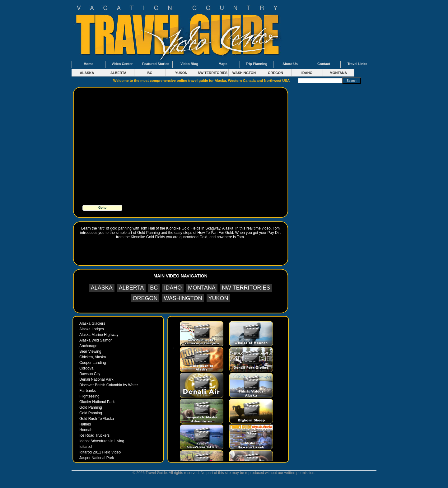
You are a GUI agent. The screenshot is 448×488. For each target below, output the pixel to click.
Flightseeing (89, 396)
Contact (324, 64)
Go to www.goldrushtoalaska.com (103, 208)
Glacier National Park (97, 402)
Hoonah (86, 430)
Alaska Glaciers (92, 323)
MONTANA (338, 73)
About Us (290, 64)
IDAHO (307, 73)
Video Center (122, 64)
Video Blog (189, 64)
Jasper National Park (97, 458)
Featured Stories (156, 64)
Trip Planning (257, 64)
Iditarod (86, 447)
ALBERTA (119, 73)
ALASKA (87, 73)
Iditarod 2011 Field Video (100, 452)
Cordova (86, 368)
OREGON (275, 73)
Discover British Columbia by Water (109, 385)
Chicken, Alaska (93, 357)
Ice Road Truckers (94, 435)
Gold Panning (91, 407)
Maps (223, 64)
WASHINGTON (244, 73)
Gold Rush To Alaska (97, 419)
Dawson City (90, 374)
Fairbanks (88, 391)
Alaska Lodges (92, 329)
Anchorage (88, 346)
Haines (85, 424)
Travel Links (357, 64)
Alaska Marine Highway (99, 335)
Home (89, 64)
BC (150, 73)
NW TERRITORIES (213, 73)
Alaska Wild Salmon (96, 340)
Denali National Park (96, 379)
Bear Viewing (90, 351)
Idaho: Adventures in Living (102, 441)
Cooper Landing (93, 363)
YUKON (181, 73)
